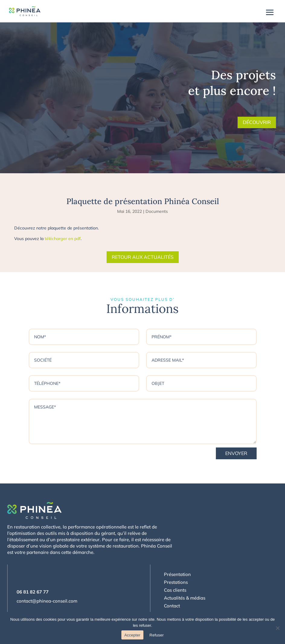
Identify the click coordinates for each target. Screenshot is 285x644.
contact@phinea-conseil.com (47, 601)
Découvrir (257, 122)
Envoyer (236, 453)
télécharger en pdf (63, 239)
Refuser (157, 635)
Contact (172, 606)
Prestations (176, 582)
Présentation (177, 574)
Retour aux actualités (143, 257)
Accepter (132, 635)
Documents (157, 211)
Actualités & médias (185, 598)
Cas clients (175, 590)
